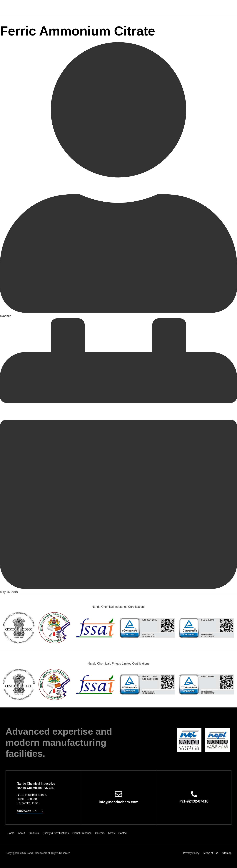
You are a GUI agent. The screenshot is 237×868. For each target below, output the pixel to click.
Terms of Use (211, 853)
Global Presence (141, 8)
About (62, 8)
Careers (163, 8)
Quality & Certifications (106, 8)
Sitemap (227, 853)
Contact (190, 8)
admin (7, 316)
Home (51, 8)
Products (77, 8)
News (176, 8)
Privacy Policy (191, 853)
